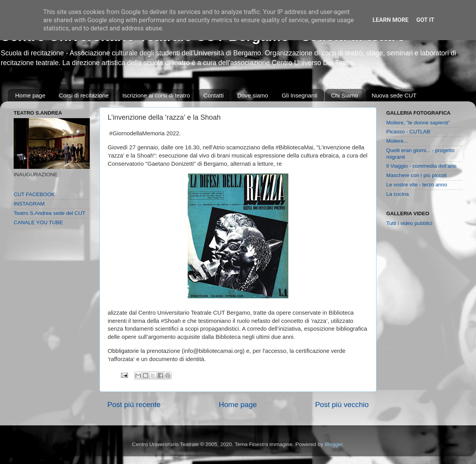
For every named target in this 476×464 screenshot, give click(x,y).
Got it (425, 20)
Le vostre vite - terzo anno (417, 185)
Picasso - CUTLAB (408, 132)
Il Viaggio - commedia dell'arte (421, 166)
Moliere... (397, 141)
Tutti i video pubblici (409, 223)
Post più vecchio (342, 405)
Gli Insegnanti (300, 95)
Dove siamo (253, 95)
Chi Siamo (344, 95)
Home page (30, 95)
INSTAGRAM (29, 204)
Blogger (334, 444)
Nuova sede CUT (394, 95)
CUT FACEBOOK (34, 194)
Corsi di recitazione (84, 95)
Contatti (214, 95)
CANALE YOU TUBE (38, 222)
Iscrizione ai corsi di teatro (156, 95)
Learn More (391, 20)
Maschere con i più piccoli (416, 175)
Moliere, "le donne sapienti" (418, 123)
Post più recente (134, 405)
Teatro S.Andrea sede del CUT (50, 213)
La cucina (398, 194)
